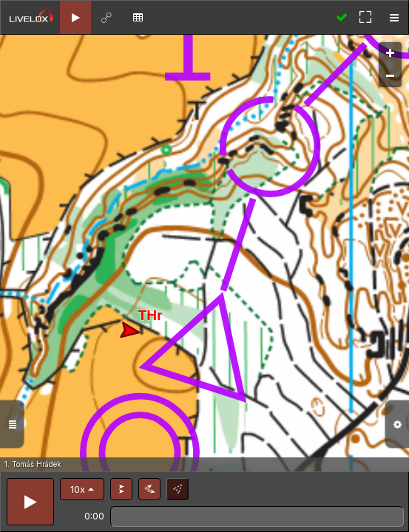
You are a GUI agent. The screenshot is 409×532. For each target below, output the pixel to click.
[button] (82, 489)
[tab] (75, 17)
